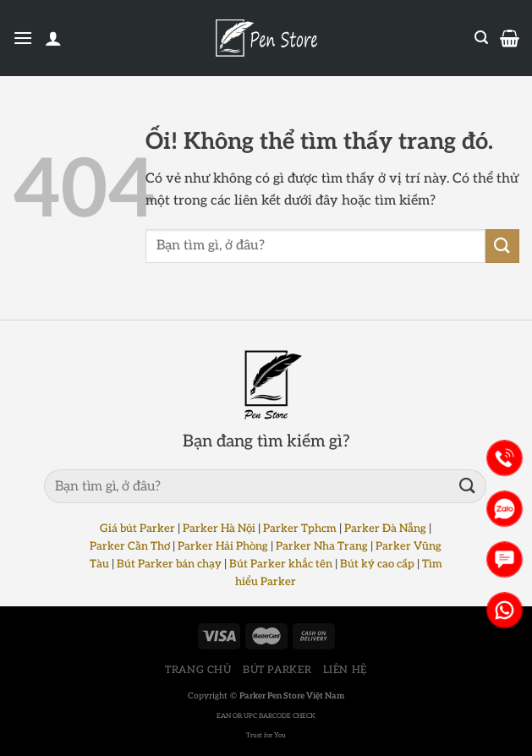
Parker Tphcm (300, 529)
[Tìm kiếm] (481, 38)
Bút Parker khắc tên (281, 564)
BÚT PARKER (277, 670)
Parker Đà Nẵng (385, 529)
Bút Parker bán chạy (169, 564)
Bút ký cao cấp (377, 564)
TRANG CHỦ (198, 670)
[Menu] (23, 38)
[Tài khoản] (53, 38)
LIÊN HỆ (345, 670)
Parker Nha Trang (322, 546)
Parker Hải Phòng (223, 546)
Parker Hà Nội (219, 529)
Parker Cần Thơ (130, 546)
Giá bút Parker (137, 529)
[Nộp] (502, 246)
